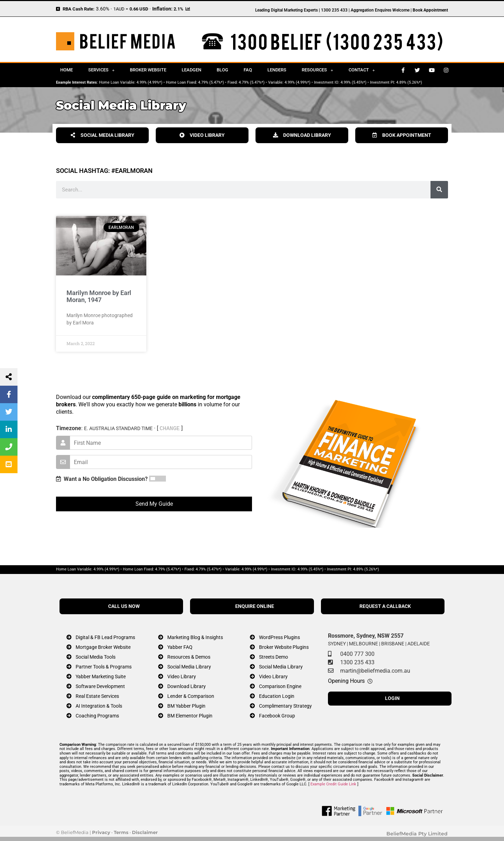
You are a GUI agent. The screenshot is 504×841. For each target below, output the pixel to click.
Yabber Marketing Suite (101, 677)
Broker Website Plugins (284, 647)
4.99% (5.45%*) (353, 82)
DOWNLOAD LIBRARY (302, 135)
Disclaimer (145, 832)
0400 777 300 (357, 654)
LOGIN (392, 698)
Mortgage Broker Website (103, 647)
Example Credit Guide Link (333, 784)
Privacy (101, 832)
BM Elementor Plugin (190, 716)
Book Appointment (430, 10)
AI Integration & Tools (99, 706)
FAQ (248, 70)
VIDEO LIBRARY (202, 135)
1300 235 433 (357, 662)
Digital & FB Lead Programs (105, 637)
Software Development (100, 686)
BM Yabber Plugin (186, 706)
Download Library (187, 686)
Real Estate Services (97, 696)
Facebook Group (277, 716)
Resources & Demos (189, 657)
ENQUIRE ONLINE (255, 606)
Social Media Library (189, 667)
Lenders (277, 70)
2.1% (178, 9)
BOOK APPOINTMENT (402, 135)
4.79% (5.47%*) (211, 82)
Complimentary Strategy (285, 706)
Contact (362, 70)
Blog (222, 70)
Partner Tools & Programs (104, 667)
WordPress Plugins (279, 637)
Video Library (182, 677)
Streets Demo (274, 657)
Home (66, 70)
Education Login (277, 696)
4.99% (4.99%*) (149, 82)
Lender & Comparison (191, 696)
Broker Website (148, 70)
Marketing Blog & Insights (195, 637)
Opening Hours (346, 681)
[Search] (439, 190)
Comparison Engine (280, 686)
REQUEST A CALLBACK (385, 606)
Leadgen (191, 70)
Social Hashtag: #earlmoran (104, 171)
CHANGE (170, 428)
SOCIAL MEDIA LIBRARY (103, 135)
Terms (121, 832)
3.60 (101, 9)
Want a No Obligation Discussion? (102, 479)
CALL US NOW (124, 606)
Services (101, 70)
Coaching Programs (97, 716)
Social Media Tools (96, 657)
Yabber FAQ (180, 647)
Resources (317, 70)
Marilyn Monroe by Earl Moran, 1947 (99, 296)
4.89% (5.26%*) (409, 82)
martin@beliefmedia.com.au (375, 671)
